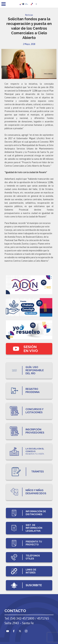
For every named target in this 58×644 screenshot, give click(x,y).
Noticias (29, 15)
